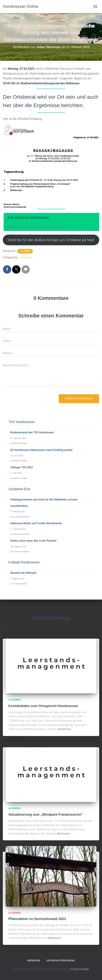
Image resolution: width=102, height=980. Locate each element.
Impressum (34, 961)
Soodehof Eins (19, 489)
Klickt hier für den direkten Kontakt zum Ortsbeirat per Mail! (51, 240)
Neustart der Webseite (23, 573)
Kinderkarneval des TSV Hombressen (32, 432)
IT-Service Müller (80, 969)
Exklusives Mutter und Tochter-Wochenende (36, 523)
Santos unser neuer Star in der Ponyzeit (33, 541)
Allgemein (25, 251)
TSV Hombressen (22, 422)
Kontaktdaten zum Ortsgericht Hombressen (43, 706)
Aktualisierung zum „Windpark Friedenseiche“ (46, 815)
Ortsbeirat (26, 257)
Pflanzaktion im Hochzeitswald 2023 (37, 919)
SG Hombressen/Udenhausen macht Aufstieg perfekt (41, 450)
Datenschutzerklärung (61, 961)
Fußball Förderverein (24, 562)
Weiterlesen (64, 729)
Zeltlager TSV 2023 (22, 467)
